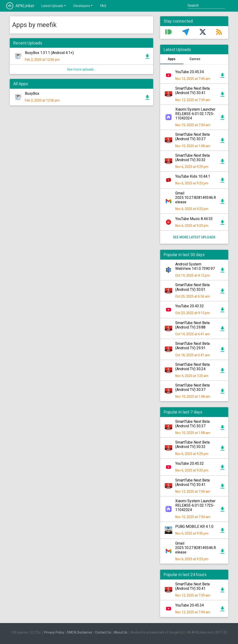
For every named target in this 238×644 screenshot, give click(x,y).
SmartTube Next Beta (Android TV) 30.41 (192, 91)
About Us (121, 632)
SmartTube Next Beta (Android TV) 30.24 (192, 367)
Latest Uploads (54, 6)
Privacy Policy (54, 632)
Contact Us (103, 632)
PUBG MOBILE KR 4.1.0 (194, 527)
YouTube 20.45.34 (190, 72)
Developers (83, 6)
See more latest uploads (194, 237)
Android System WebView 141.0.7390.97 (195, 266)
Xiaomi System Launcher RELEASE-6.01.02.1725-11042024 (195, 114)
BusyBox (32, 93)
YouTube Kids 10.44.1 (193, 176)
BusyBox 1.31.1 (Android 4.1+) (49, 53)
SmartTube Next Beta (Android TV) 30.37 (192, 137)
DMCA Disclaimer (80, 632)
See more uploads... (81, 69)
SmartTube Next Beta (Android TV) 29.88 (192, 325)
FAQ (103, 6)
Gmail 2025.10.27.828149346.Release (196, 198)
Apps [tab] (172, 59)
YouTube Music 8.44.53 (194, 219)
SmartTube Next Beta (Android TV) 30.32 (192, 158)
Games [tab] (195, 59)
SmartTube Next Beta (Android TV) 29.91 (192, 346)
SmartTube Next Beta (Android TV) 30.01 (192, 287)
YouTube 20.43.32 (190, 306)
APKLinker (20, 6)
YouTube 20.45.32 (190, 463)
